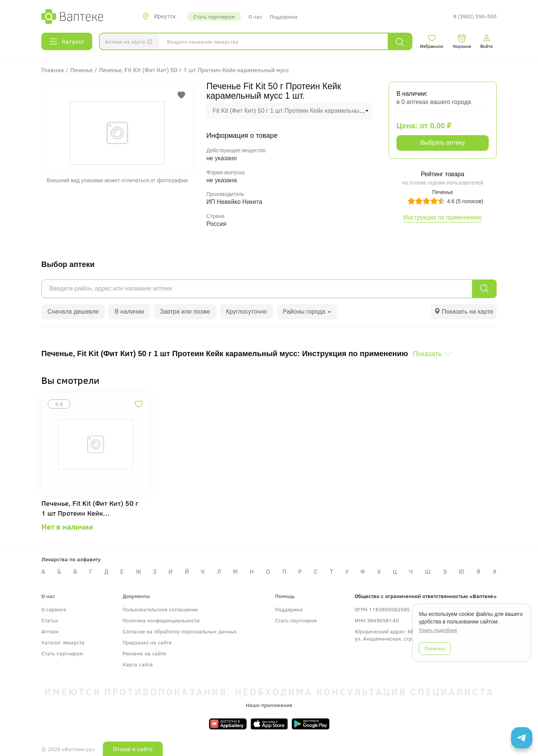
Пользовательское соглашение (160, 609)
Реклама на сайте (144, 653)
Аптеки (50, 631)
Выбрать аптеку (443, 143)
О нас (255, 17)
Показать (427, 354)
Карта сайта (138, 664)
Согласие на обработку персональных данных (180, 631)
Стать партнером (214, 17)
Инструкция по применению (443, 217)
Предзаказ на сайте (147, 642)
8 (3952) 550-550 (475, 17)
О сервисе (54, 609)
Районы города (307, 312)
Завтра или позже (185, 312)
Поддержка (284, 17)
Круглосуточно (247, 312)
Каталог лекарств (63, 642)
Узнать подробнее (438, 630)
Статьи (50, 620)
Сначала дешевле (73, 312)
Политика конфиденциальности (161, 620)
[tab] (464, 312)
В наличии (129, 312)
